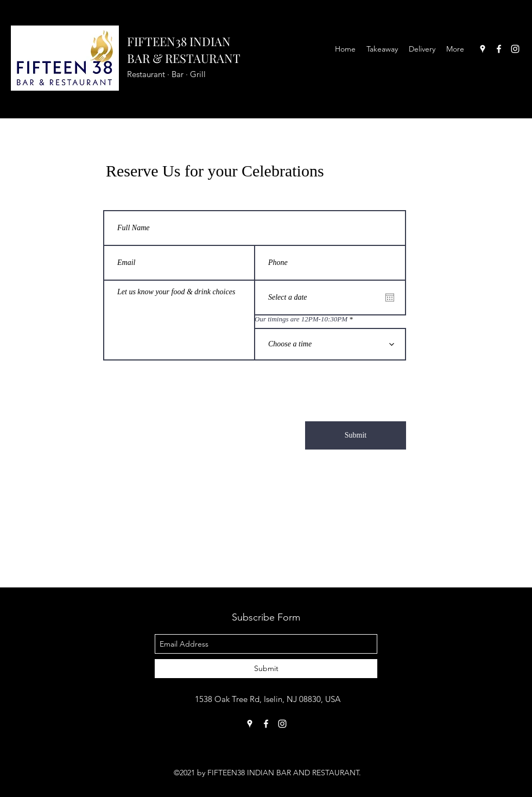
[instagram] (515, 49)
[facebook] (499, 49)
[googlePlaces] (483, 49)
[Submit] (356, 435)
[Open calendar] (390, 298)
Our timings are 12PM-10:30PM (301, 319)
